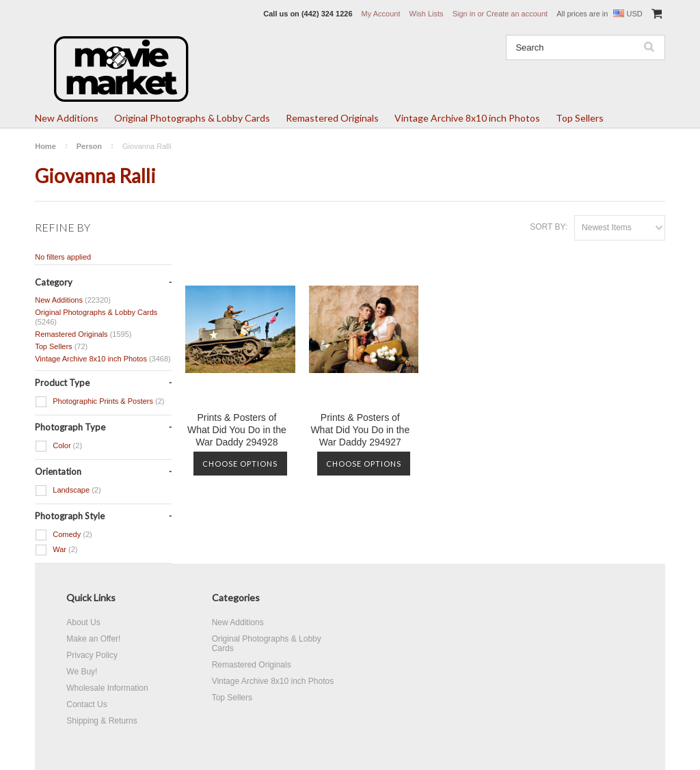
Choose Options (240, 464)
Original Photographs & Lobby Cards (192, 118)
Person (89, 146)
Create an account (517, 14)
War (56, 550)
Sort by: (549, 227)
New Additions (67, 118)
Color (58, 446)
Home (45, 146)
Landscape (68, 491)
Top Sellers (580, 118)
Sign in (464, 14)
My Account (381, 14)
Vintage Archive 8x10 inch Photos (467, 118)
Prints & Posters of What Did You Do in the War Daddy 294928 (237, 430)
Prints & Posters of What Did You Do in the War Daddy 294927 (360, 430)
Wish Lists (427, 14)
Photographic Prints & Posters (99, 402)
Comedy (64, 535)
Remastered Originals (332, 118)
